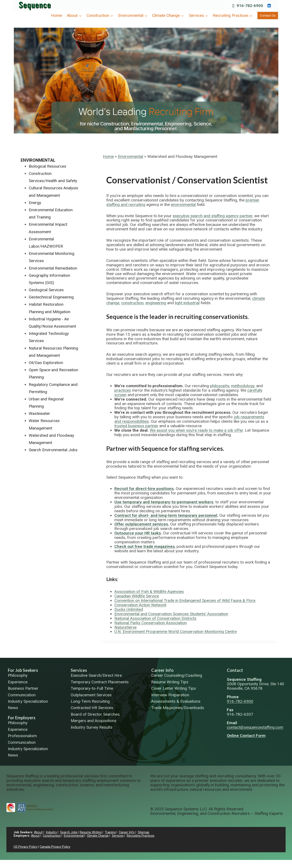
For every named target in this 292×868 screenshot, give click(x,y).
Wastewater (39, 413)
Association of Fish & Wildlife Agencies (149, 592)
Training (110, 832)
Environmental (131, 156)
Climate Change (98, 836)
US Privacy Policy (26, 847)
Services (79, 670)
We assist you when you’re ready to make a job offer (196, 430)
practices (123, 390)
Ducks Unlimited (129, 609)
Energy (35, 203)
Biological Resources (47, 166)
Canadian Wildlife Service (137, 596)
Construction (52, 836)
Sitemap (144, 832)
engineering (156, 303)
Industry (51, 832)
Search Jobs (69, 832)
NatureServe (125, 627)
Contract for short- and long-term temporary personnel (166, 515)
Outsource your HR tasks (138, 533)
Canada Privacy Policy (55, 847)
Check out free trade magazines (145, 546)
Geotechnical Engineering (51, 297)
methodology (243, 386)
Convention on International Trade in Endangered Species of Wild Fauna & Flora (185, 600)
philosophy (220, 386)
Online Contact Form (246, 736)
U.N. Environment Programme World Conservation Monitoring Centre (175, 632)
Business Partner (23, 689)
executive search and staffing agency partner (213, 216)
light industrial (187, 303)
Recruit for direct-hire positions (144, 489)
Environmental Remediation (53, 268)
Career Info (162, 670)
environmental (183, 205)
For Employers (22, 718)
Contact (235, 670)
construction (132, 303)
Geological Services (46, 290)
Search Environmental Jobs (53, 450)
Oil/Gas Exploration (46, 363)
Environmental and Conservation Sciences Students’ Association (171, 614)
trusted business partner (136, 426)
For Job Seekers (23, 670)
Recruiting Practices (141, 836)
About (38, 832)
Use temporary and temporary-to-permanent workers (164, 502)
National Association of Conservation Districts (155, 618)
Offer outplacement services (141, 524)
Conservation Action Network (140, 605)
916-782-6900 (240, 701)
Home (57, 15)
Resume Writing (91, 832)
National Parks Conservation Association (151, 623)
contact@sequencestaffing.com (255, 727)
